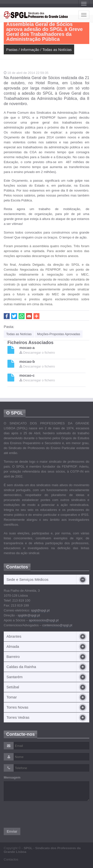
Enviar (12, 831)
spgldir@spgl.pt (29, 615)
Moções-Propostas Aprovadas (59, 334)
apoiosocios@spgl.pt (44, 620)
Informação (30, 50)
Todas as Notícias (57, 50)
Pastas (12, 50)
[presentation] (41, 814)
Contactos (11, 859)
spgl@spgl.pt (40, 610)
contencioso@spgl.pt (57, 625)
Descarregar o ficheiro (37, 353)
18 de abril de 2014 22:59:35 (26, 73)
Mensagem (12, 777)
